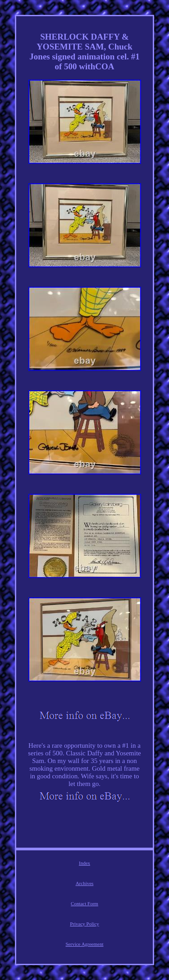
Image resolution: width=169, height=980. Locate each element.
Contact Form (84, 903)
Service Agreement (85, 944)
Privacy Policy (84, 924)
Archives (85, 883)
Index (84, 863)
